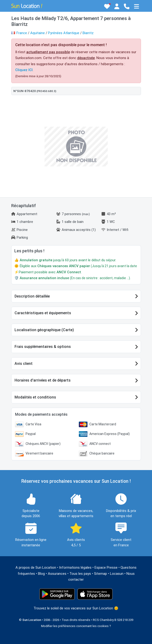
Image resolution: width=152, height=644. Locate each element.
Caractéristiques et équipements (43, 313)
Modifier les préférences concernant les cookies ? (76, 626)
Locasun (117, 574)
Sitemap (101, 574)
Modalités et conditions (35, 397)
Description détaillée (32, 296)
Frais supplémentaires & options (43, 347)
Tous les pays (80, 574)
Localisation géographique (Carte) (44, 330)
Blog (41, 574)
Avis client (24, 364)
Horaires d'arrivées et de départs (43, 380)
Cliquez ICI (24, 70)
